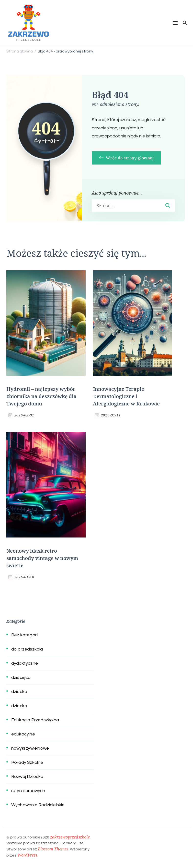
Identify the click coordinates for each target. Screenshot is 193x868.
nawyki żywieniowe (30, 748)
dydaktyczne (25, 663)
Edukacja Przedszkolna (35, 720)
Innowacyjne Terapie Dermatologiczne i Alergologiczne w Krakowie (126, 396)
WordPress (27, 855)
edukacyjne (23, 734)
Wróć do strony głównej (126, 158)
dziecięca (21, 677)
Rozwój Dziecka (27, 777)
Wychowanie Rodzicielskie (38, 805)
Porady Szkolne (27, 762)
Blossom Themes (53, 849)
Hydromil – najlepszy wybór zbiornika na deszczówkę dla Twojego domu (41, 396)
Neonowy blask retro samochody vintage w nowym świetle (42, 558)
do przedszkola (27, 649)
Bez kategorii (25, 635)
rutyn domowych (28, 791)
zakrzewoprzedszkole (70, 837)
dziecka (19, 692)
